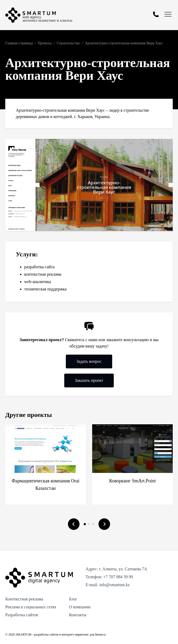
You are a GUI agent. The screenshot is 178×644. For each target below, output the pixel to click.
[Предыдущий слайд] (74, 524)
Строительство (68, 43)
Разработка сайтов (22, 615)
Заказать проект (89, 380)
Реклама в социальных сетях (31, 607)
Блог (73, 599)
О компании (80, 607)
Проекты (45, 43)
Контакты (78, 615)
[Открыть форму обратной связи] (156, 14)
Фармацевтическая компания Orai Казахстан (46, 485)
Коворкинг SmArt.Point (133, 481)
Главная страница (19, 43)
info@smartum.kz (115, 585)
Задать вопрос (89, 361)
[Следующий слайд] (104, 524)
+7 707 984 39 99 (118, 577)
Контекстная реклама (24, 599)
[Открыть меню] (168, 14)
